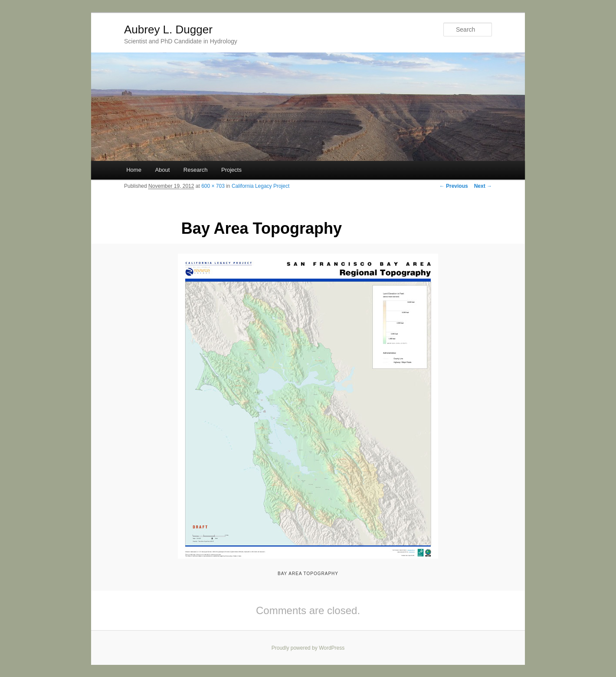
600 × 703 (213, 186)
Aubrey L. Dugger (168, 29)
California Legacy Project (260, 186)
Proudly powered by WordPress (308, 648)
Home (134, 170)
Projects (231, 170)
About (162, 170)
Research (196, 170)
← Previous (454, 186)
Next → (483, 186)
